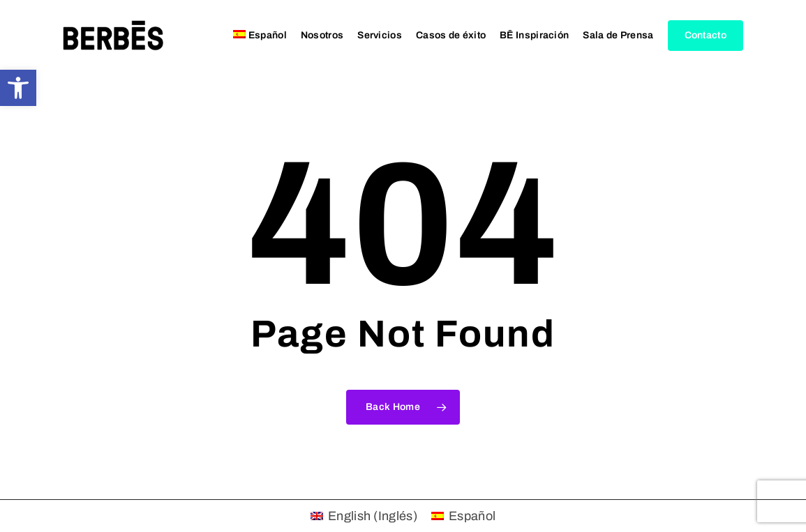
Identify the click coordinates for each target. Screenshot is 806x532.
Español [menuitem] (472, 516)
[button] (18, 88)
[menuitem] (260, 36)
